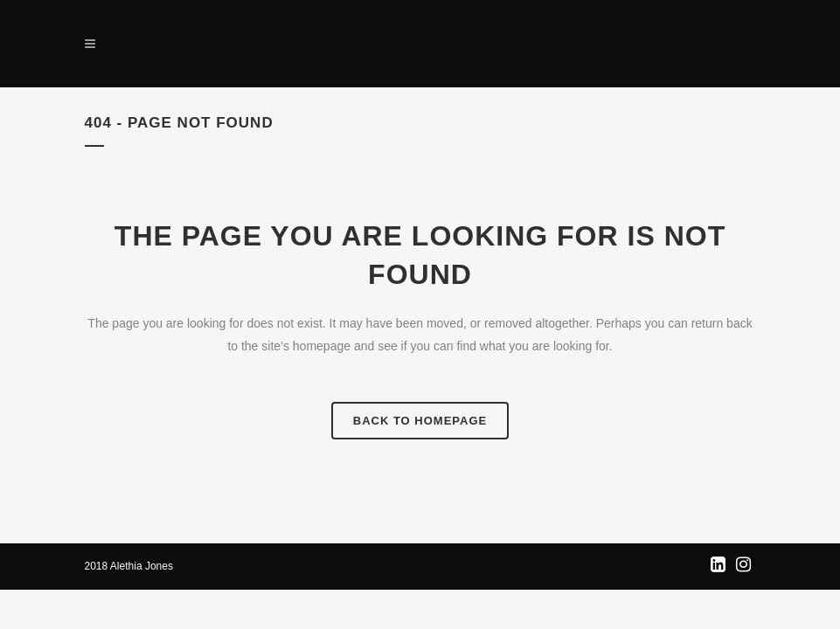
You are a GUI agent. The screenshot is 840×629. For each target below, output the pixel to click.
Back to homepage (420, 421)
